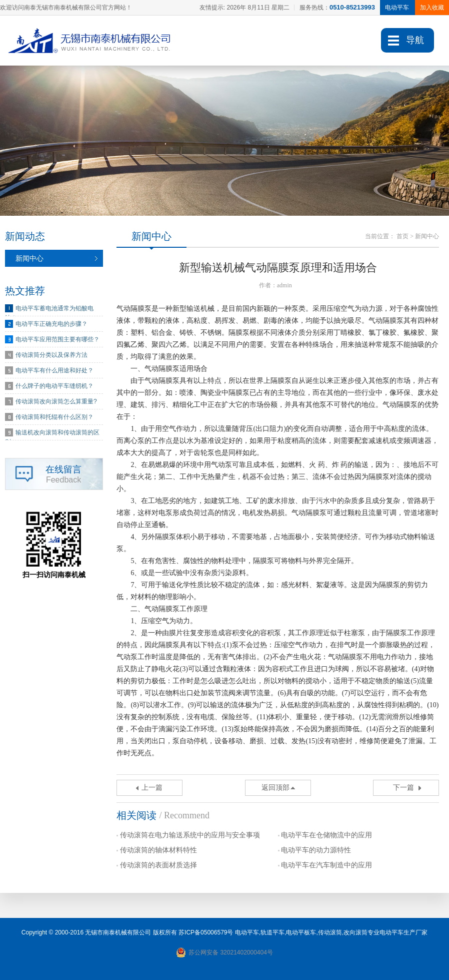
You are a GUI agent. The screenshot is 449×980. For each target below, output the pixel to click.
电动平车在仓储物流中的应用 (326, 835)
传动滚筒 (330, 932)
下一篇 (403, 788)
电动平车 (247, 932)
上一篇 (152, 788)
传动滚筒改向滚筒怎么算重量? (56, 401)
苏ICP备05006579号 (206, 932)
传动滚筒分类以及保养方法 (51, 355)
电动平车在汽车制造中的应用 (326, 865)
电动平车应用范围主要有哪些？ (57, 339)
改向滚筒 (355, 932)
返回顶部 (275, 788)
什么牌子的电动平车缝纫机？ (54, 386)
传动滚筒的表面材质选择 (158, 865)
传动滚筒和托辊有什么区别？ (54, 417)
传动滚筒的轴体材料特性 (158, 850)
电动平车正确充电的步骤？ (51, 324)
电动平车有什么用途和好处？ (54, 370)
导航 (415, 40)
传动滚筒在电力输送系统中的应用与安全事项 (190, 835)
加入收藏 (432, 8)
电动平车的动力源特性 (316, 850)
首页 (402, 236)
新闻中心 (29, 258)
